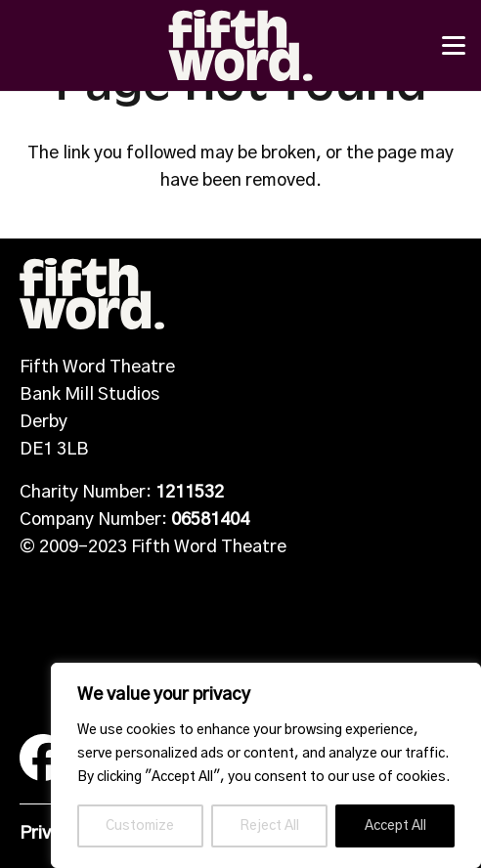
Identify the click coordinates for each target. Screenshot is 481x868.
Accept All (395, 826)
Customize (140, 826)
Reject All (269, 826)
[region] (266, 765)
